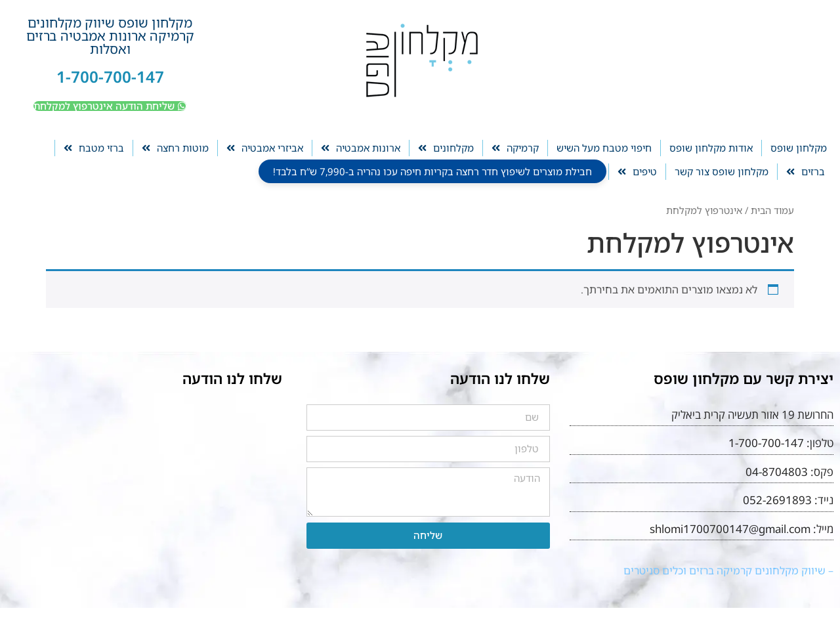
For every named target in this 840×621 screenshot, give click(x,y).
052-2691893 (777, 500)
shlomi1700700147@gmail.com (730, 529)
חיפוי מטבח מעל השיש (604, 148)
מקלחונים (446, 148)
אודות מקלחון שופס (711, 148)
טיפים (637, 172)
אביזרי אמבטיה (265, 148)
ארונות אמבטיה (361, 148)
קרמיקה (515, 148)
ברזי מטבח (94, 148)
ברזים (806, 172)
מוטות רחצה (175, 148)
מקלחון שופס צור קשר (722, 171)
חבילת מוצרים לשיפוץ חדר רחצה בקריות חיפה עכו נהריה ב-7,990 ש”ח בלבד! (432, 171)
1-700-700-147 (110, 76)
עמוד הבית (772, 210)
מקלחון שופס (799, 148)
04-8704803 (777, 472)
